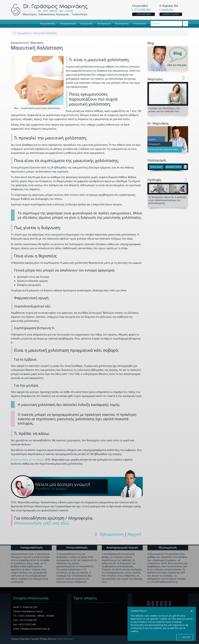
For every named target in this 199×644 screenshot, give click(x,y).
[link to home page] (14, 33)
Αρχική (135, 534)
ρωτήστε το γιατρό (171, 14)
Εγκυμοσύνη (87, 24)
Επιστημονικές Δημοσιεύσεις (163, 149)
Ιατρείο (152, 139)
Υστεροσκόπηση (48, 24)
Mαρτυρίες (155, 79)
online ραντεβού (143, 14)
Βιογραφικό (154, 144)
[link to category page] (24, 33)
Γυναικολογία (140, 24)
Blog (151, 43)
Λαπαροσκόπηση (68, 24)
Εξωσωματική (122, 24)
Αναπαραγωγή (104, 24)
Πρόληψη (154, 180)
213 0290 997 (143, 10)
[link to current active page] (45, 33)
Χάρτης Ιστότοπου (65, 639)
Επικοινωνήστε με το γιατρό (27, 460)
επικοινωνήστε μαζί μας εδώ (41, 523)
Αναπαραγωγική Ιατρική (122, 547)
